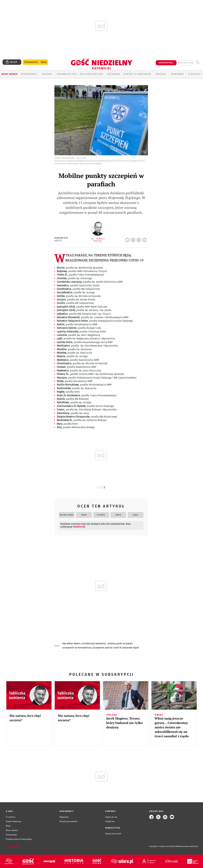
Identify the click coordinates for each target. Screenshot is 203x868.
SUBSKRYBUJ (166, 63)
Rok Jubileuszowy (92, 74)
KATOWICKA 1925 (67, 74)
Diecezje (161, 74)
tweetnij (139, 239)
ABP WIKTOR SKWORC (71, 644)
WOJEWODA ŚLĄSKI (131, 648)
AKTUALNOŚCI (29, 74)
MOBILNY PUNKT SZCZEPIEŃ (120, 644)
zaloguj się (186, 63)
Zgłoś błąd (13, 846)
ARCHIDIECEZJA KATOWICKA (94, 644)
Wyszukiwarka (198, 62)
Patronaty (178, 74)
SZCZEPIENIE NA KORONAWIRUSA (77, 648)
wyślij (145, 239)
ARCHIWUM (113, 74)
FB (134, 239)
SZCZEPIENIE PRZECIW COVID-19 (107, 648)
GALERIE (47, 74)
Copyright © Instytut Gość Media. (162, 846)
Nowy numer (10, 74)
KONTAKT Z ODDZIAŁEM (137, 74)
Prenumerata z (35, 62)
